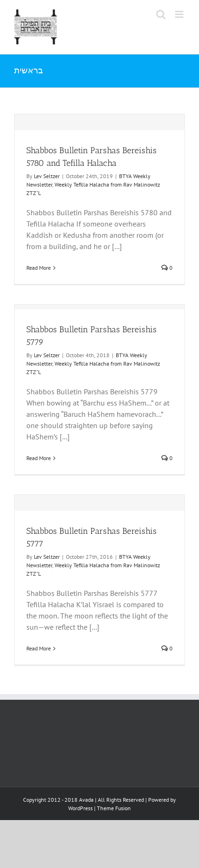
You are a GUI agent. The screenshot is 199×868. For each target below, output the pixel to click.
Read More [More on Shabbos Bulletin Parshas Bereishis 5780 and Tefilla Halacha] (39, 268)
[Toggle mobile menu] (180, 14)
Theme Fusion (114, 808)
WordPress (80, 808)
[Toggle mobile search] (161, 14)
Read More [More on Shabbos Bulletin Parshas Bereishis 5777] (39, 648)
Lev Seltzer (47, 176)
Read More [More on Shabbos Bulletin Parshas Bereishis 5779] (39, 458)
